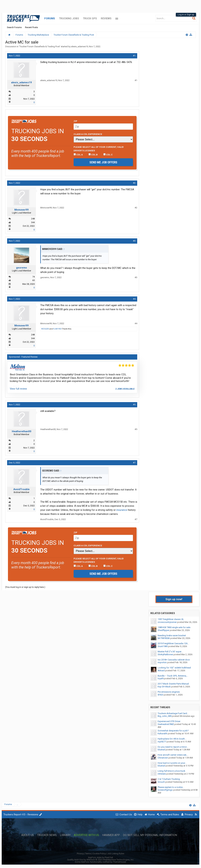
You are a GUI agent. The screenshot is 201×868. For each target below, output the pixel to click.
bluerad (161, 750)
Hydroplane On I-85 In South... (172, 739)
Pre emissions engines (169, 692)
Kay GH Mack (164, 687)
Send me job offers (103, 162)
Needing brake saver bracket (172, 635)
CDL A (78, 155)
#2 (134, 183)
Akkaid (161, 671)
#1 (134, 56)
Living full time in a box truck (171, 771)
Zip (75, 121)
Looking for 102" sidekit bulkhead (174, 668)
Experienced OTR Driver (169, 721)
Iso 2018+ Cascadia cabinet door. (174, 660)
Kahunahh (163, 733)
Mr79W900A (164, 638)
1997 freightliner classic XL (171, 619)
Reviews (106, 18)
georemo (21, 268)
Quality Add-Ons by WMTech (101, 860)
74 (33, 277)
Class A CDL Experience (88, 134)
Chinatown (163, 758)
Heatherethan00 (22, 431)
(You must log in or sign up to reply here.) (25, 587)
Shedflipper (163, 630)
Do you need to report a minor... (173, 747)
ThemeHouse (119, 862)
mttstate (162, 774)
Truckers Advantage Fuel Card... (173, 713)
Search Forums (14, 27)
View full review (18, 389)
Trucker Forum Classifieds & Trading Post (40, 46)
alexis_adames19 (80, 46)
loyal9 (161, 678)
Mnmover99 (21, 210)
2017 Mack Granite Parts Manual (173, 684)
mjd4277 (162, 742)
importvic (162, 662)
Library (65, 835)
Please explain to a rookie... (171, 787)
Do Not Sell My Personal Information (150, 835)
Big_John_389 (165, 716)
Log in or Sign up (186, 14)
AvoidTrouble (21, 489)
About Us (28, 835)
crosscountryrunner (167, 622)
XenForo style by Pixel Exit (100, 857)
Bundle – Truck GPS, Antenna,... (173, 676)
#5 (134, 405)
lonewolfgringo (165, 790)
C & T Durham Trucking (169, 779)
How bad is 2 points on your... (172, 763)
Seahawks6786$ (166, 724)
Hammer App (111, 835)
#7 (134, 463)
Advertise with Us (86, 835)
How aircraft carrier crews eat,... (173, 755)
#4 (134, 299)
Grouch (161, 782)
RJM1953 (57, 329)
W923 (160, 695)
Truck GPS (90, 18)
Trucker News (47, 835)
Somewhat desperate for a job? (173, 731)
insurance (122, 510)
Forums (50, 18)
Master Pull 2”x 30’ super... (170, 652)
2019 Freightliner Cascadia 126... (173, 643)
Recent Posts (31, 27)
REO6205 (45, 329)
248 (33, 219)
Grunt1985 (163, 646)
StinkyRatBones (165, 654)
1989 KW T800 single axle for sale (174, 627)
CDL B (93, 155)
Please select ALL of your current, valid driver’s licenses (99, 149)
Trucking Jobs (69, 18)
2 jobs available (125, 389)
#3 (134, 241)
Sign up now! (174, 599)
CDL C (108, 155)
